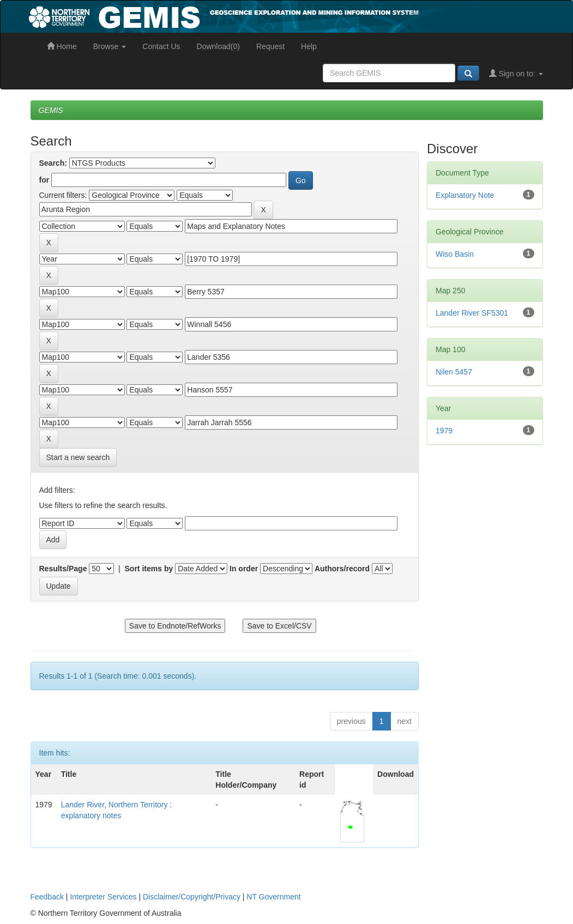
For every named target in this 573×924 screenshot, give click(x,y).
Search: (53, 163)
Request (270, 46)
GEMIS (51, 110)
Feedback (47, 897)
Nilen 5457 (454, 372)
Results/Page (63, 569)
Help (309, 46)
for (44, 180)
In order (244, 569)
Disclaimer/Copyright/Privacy (192, 897)
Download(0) (218, 46)
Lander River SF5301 (472, 313)
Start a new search (78, 457)
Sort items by (149, 569)
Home (62, 46)
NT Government (273, 897)
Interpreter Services (103, 897)
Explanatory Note (465, 195)
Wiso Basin (455, 254)
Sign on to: (516, 74)
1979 (444, 431)
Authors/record (342, 569)
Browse (110, 46)
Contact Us (161, 46)
